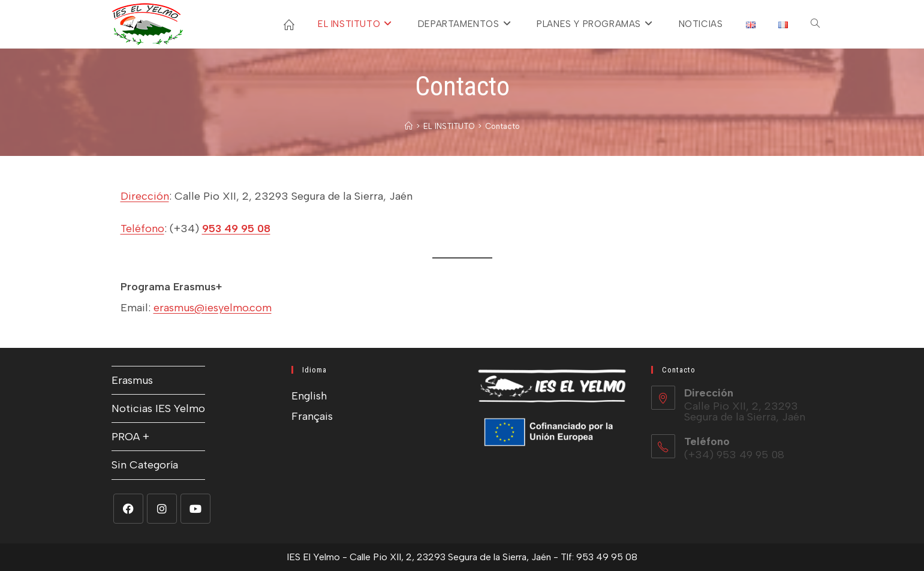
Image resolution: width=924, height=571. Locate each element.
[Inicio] (409, 126)
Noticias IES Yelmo (158, 408)
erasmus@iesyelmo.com (213, 308)
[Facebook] (128, 509)
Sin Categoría (145, 465)
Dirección (145, 196)
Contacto (502, 126)
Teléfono (142, 229)
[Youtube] (195, 509)
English (309, 396)
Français (312, 416)
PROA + (130, 437)
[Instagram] (162, 509)
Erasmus (132, 380)
